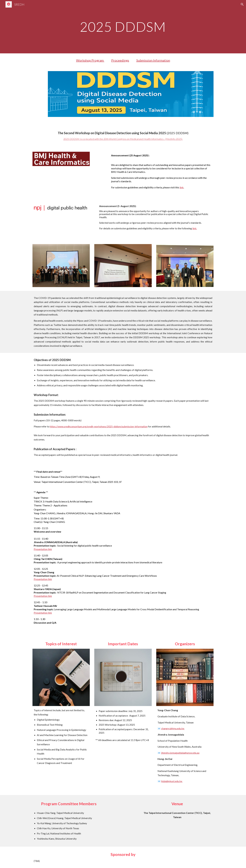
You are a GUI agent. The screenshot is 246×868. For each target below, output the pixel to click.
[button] (242, 4)
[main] (123, 27)
